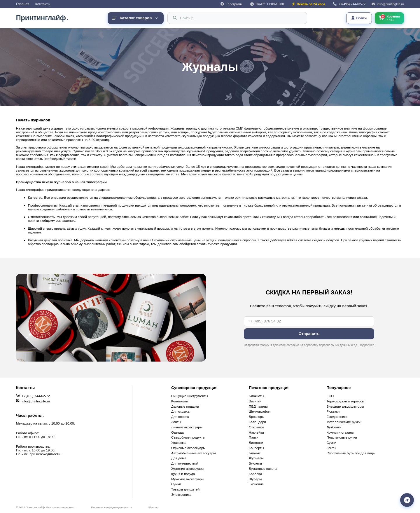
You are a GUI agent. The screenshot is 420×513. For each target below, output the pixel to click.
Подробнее (366, 345)
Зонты (176, 422)
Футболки (334, 427)
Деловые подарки (185, 406)
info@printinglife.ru (36, 401)
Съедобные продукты (188, 437)
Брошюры (257, 417)
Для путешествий (185, 463)
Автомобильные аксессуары (194, 453)
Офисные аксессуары (188, 448)
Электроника (181, 494)
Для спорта (180, 417)
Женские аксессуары (188, 468)
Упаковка (178, 443)
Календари (257, 422)
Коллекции (180, 401)
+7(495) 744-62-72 (36, 396)
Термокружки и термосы (345, 401)
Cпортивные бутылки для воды (351, 453)
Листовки (256, 443)
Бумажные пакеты (263, 468)
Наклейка (256, 432)
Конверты (256, 448)
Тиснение (256, 484)
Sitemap (153, 507)
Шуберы (255, 479)
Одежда (177, 432)
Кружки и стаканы (340, 432)
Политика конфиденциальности (112, 507)
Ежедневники (337, 417)
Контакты (43, 4)
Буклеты (255, 463)
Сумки (176, 484)
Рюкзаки (333, 411)
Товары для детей (185, 489)
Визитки (255, 401)
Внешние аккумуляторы (345, 406)
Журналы (256, 458)
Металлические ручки (343, 422)
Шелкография (260, 411)
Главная (23, 4)
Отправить (309, 334)
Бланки (254, 453)
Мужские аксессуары (188, 479)
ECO (330, 396)
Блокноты (256, 396)
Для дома (179, 458)
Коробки (255, 474)
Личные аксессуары (187, 427)
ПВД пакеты (258, 406)
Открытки (256, 427)
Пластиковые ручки (342, 437)
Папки (254, 437)
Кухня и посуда (183, 474)
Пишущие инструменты (190, 396)
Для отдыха (180, 411)
